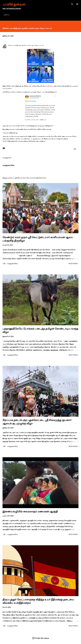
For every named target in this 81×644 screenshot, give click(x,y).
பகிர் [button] (74, 149)
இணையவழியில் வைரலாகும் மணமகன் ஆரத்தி (30, 511)
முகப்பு (7, 15)
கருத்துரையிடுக (8, 165)
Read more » (74, 263)
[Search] (72, 4)
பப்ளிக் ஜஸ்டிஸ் (14, 4)
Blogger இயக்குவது (40, 638)
